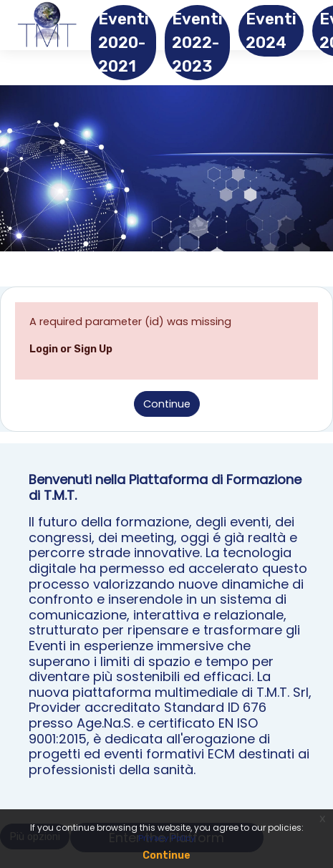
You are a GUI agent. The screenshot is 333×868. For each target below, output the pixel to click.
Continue (167, 404)
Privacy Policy (167, 838)
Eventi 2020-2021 (124, 43)
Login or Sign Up (71, 349)
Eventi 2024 (271, 31)
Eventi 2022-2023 (197, 43)
